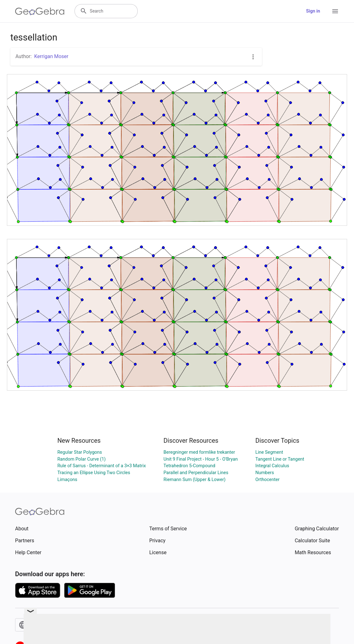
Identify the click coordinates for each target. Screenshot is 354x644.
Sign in (313, 11)
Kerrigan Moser (51, 56)
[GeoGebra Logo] (40, 11)
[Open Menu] (335, 11)
